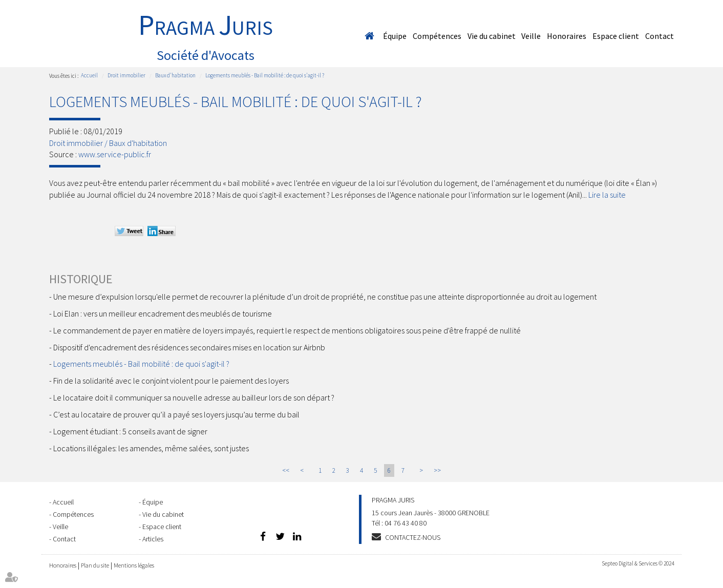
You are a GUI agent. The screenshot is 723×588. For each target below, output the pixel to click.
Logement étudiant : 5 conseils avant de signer (130, 431)
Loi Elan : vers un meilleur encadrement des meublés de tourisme (163, 313)
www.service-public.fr (115, 154)
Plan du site (95, 565)
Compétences (437, 36)
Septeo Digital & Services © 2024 (638, 563)
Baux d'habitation (175, 75)
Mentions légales (134, 565)
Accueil (369, 36)
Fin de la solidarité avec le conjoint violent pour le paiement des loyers (172, 381)
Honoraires (567, 36)
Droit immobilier (126, 75)
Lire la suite (607, 195)
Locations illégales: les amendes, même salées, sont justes (151, 448)
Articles (153, 539)
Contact (660, 36)
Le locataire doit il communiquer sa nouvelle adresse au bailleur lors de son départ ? (194, 397)
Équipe (395, 36)
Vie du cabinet (492, 36)
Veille (531, 36)
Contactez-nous (413, 537)
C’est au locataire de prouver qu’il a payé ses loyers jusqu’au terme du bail (176, 414)
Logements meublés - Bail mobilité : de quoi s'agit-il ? (265, 75)
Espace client (616, 36)
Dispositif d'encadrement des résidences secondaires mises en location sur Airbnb (189, 347)
